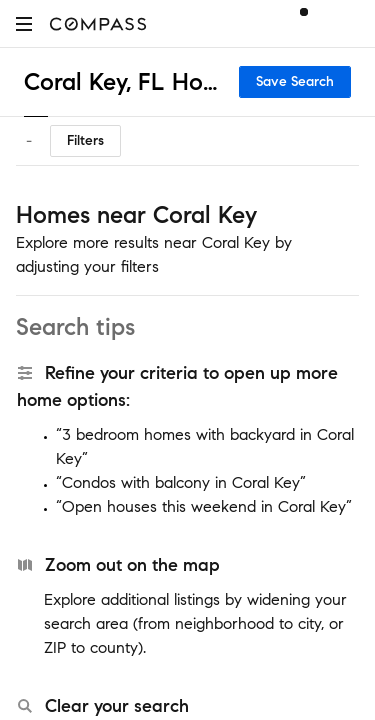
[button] (24, 23)
